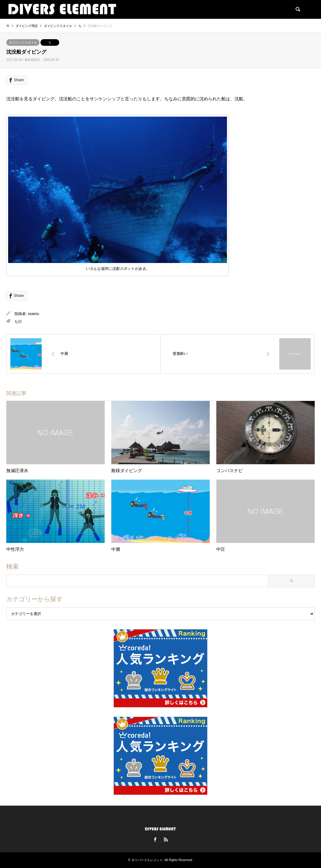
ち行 (18, 322)
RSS (166, 839)
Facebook (155, 839)
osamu (34, 314)
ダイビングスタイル (23, 42)
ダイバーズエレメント (147, 860)
